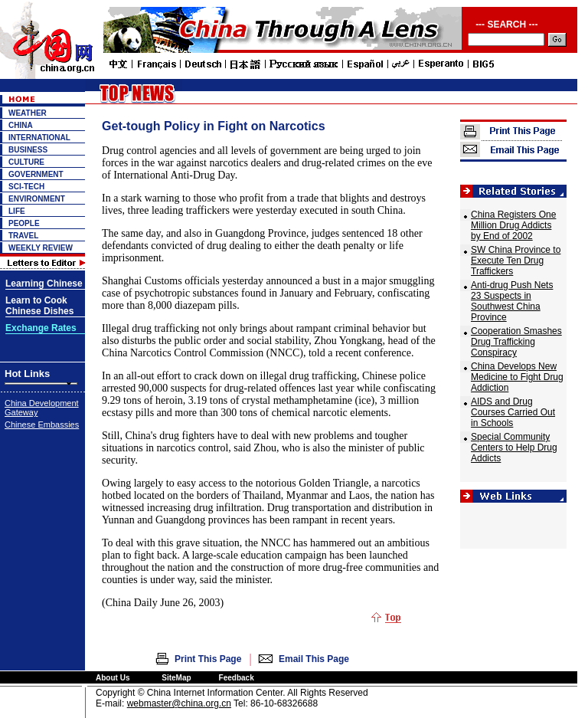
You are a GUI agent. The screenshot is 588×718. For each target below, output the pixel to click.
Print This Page (208, 659)
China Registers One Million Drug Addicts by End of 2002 (513, 225)
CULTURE (26, 162)
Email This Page (314, 659)
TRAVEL (23, 236)
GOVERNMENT (36, 174)
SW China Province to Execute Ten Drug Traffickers (516, 261)
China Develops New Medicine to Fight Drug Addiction (517, 377)
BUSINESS (28, 150)
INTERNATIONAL (39, 138)
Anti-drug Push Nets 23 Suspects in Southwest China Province (512, 301)
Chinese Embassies (42, 425)
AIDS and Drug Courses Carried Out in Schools (513, 412)
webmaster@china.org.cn (179, 703)
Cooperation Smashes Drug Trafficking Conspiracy (516, 342)
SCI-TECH (26, 187)
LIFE (17, 211)
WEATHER (28, 113)
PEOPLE (24, 223)
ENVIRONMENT (37, 199)
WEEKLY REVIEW (41, 248)
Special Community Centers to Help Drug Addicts (514, 448)
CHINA (21, 125)
